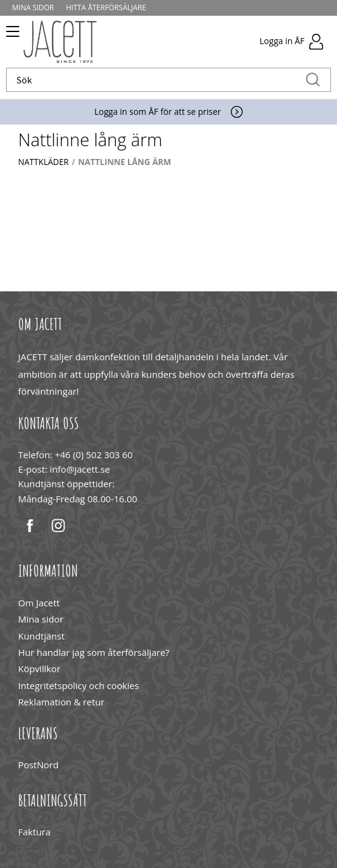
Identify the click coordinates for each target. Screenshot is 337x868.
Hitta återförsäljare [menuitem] (106, 8)
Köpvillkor (39, 669)
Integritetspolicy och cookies (79, 685)
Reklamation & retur (61, 702)
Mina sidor (41, 619)
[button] (11, 36)
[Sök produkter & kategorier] (156, 80)
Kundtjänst (41, 636)
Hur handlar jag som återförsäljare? (94, 652)
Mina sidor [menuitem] (33, 8)
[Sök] (313, 80)
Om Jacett (39, 603)
